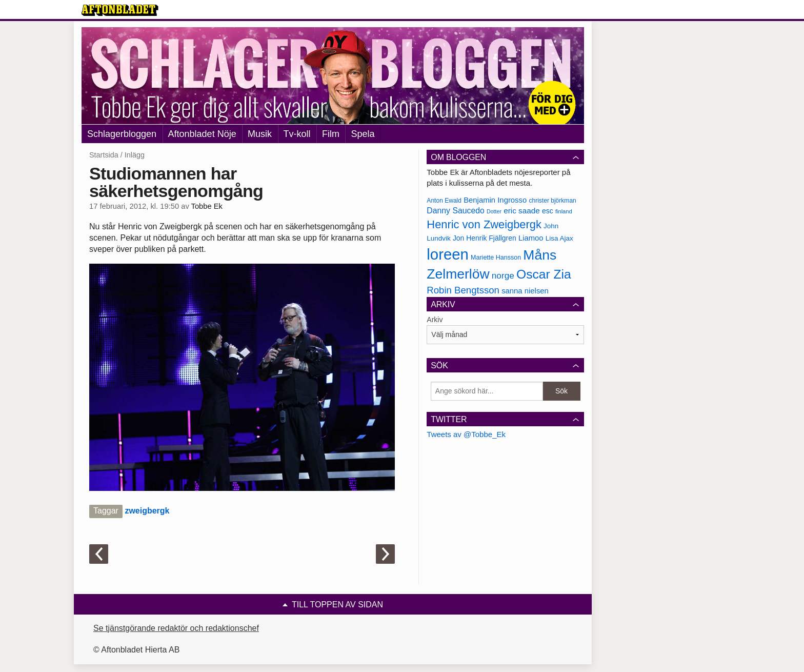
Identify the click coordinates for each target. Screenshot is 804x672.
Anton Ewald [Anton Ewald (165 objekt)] (444, 201)
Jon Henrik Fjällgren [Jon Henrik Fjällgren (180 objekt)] (485, 238)
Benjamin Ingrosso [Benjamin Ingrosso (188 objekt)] (495, 200)
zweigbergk (147, 511)
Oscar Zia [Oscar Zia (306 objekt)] (544, 274)
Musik (260, 134)
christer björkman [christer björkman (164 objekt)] (552, 201)
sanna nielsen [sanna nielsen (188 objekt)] (525, 291)
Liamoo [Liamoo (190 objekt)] (531, 238)
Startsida (104, 155)
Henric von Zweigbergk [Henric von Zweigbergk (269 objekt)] (484, 224)
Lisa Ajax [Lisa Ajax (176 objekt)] (559, 238)
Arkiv (435, 320)
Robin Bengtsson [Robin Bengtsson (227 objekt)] (463, 290)
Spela (363, 134)
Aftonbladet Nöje (202, 134)
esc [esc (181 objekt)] (548, 211)
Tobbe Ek (207, 206)
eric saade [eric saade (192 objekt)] (522, 211)
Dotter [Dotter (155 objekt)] (494, 211)
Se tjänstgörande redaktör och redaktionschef (176, 628)
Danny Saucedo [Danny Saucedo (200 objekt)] (455, 211)
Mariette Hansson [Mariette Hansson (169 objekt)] (496, 258)
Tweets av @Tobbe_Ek (466, 434)
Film (331, 134)
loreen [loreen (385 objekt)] (448, 254)
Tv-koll (297, 134)
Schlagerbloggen (122, 134)
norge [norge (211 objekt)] (503, 275)
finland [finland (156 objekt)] (564, 211)
